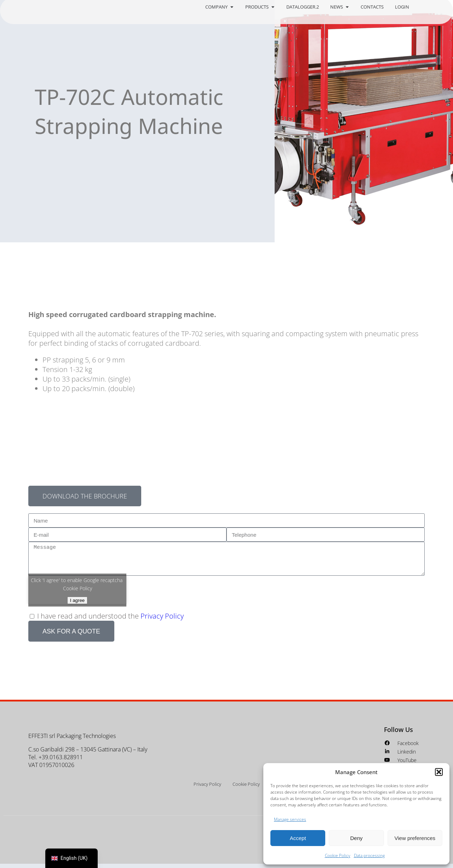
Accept (298, 838)
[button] (439, 772)
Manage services (290, 819)
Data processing (369, 855)
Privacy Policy (162, 620)
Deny (356, 838)
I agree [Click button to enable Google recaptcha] (78, 604)
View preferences (415, 838)
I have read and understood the (110, 620)
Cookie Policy (338, 855)
